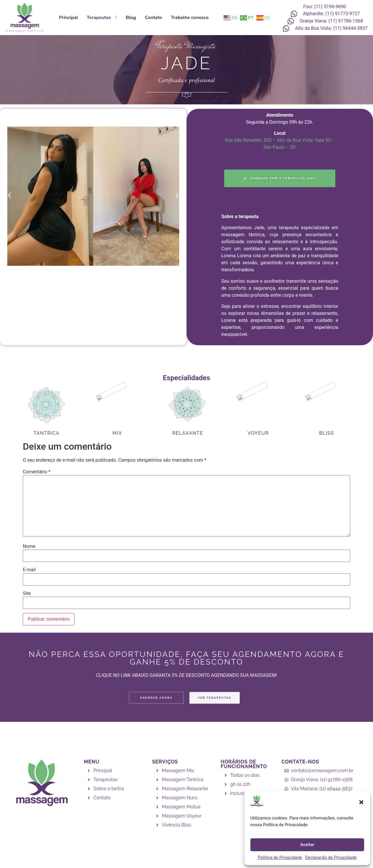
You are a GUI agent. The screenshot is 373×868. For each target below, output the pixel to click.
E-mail (29, 570)
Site (27, 593)
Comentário (37, 472)
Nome (29, 546)
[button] (361, 802)
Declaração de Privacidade (331, 857)
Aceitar (307, 845)
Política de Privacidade (280, 857)
